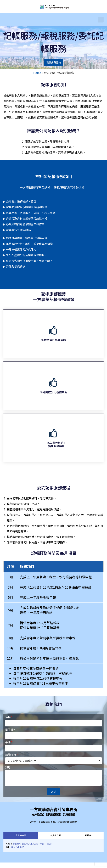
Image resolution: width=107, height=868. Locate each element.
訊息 (8, 768)
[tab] (21, 835)
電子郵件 (11, 730)
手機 (8, 742)
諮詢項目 (11, 755)
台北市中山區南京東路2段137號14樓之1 (32, 844)
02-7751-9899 (18, 847)
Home (37, 73)
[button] (101, 20)
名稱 (8, 717)
